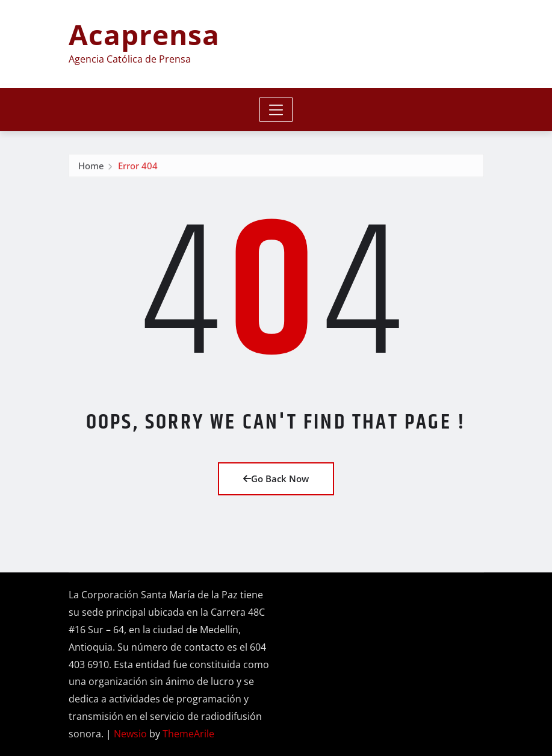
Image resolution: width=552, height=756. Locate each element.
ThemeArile (188, 734)
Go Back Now (276, 479)
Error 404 (138, 168)
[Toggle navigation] (276, 110)
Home (91, 168)
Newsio (130, 734)
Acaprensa (144, 34)
